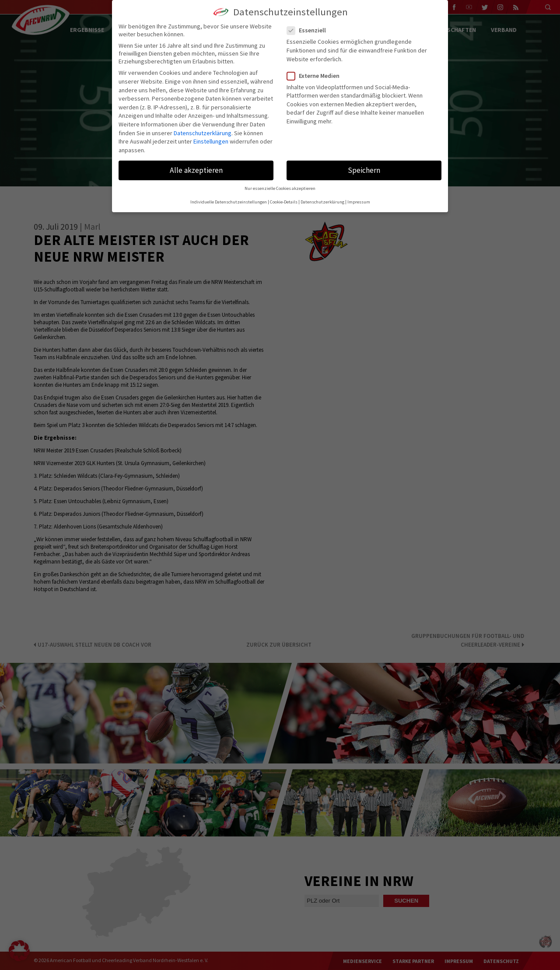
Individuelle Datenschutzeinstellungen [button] (229, 202)
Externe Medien (317, 76)
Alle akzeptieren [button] (196, 170)
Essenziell (310, 30)
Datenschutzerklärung (203, 133)
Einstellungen (211, 141)
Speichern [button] (364, 170)
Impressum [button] (359, 202)
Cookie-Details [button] (284, 202)
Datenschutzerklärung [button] (322, 202)
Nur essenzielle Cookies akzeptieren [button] (280, 188)
